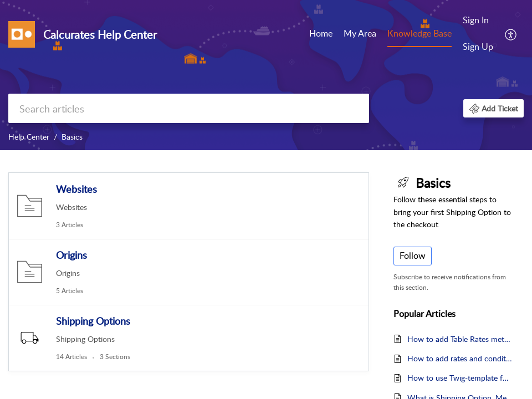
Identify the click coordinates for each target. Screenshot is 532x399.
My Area (360, 33)
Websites (76, 189)
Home (321, 33)
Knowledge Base (420, 33)
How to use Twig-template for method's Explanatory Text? (460, 378)
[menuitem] (321, 34)
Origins (71, 255)
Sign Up (478, 47)
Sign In (476, 20)
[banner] (266, 75)
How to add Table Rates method (460, 339)
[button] (511, 34)
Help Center (29, 137)
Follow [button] (413, 255)
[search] (189, 108)
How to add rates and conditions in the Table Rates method (460, 358)
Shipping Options (93, 321)
